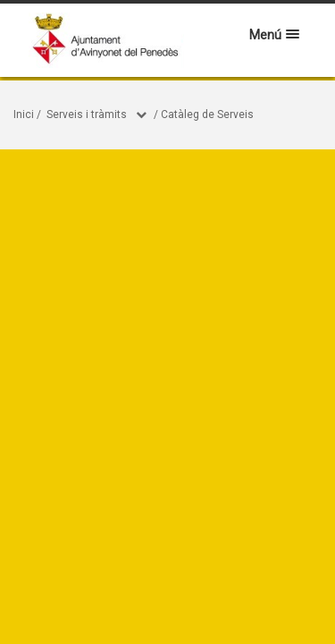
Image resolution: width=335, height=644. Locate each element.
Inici (24, 114)
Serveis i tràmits (87, 114)
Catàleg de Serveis (207, 114)
